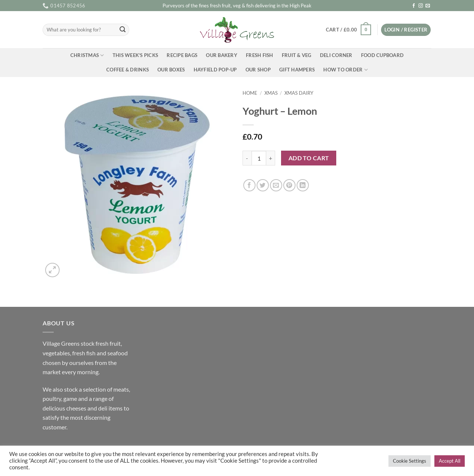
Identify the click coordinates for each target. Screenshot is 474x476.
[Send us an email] (428, 6)
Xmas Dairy (299, 93)
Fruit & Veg (297, 55)
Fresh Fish (260, 55)
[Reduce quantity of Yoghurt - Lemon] (247, 158)
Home (250, 93)
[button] (348, 30)
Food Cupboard (382, 55)
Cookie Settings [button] (410, 461)
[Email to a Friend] (276, 185)
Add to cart (309, 158)
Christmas (87, 55)
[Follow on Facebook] (414, 6)
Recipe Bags (182, 55)
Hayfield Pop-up (215, 70)
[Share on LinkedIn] (303, 185)
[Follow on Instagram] (421, 6)
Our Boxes (171, 70)
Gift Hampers (297, 70)
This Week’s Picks (135, 55)
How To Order (346, 70)
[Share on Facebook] (249, 185)
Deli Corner (336, 55)
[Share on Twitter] (263, 185)
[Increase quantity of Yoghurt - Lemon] (271, 158)
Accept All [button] (450, 461)
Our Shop (258, 70)
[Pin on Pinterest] (289, 185)
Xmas (271, 93)
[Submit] (123, 30)
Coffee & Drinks (128, 70)
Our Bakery (222, 55)
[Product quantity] (259, 158)
